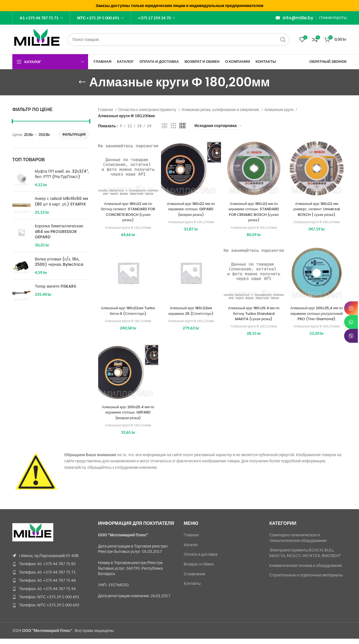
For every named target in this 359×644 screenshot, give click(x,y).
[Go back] (82, 82)
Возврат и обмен (199, 570)
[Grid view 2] (164, 126)
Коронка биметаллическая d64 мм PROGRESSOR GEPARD (59, 232)
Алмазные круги (279, 109)
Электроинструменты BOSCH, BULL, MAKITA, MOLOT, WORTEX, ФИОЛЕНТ (305, 558)
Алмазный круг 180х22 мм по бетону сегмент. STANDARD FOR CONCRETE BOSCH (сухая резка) (128, 212)
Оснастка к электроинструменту (148, 109)
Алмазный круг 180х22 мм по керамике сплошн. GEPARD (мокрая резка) (191, 209)
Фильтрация (74, 134)
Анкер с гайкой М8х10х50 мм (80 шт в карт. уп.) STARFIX (61, 201)
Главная (106, 109)
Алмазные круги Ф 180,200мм (128, 227)
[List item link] (51, 569)
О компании (194, 579)
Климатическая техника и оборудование (306, 571)
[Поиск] (179, 40)
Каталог (191, 550)
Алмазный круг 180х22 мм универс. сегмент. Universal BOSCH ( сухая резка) (317, 209)
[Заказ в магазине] (218, 126)
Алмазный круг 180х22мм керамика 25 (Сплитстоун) (191, 311)
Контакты (192, 589)
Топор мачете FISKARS (55, 286)
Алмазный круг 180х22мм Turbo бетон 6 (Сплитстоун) (128, 311)
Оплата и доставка (201, 560)
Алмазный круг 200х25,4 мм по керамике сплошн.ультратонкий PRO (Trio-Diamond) (317, 316)
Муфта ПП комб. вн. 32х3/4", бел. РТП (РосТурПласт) (62, 174)
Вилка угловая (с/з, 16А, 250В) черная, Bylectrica (59, 262)
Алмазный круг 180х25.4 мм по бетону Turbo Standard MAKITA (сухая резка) (254, 313)
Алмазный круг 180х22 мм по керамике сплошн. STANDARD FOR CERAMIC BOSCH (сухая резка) (254, 212)
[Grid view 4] (182, 126)
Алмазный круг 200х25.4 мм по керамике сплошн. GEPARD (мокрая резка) (128, 418)
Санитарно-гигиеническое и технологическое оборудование (298, 543)
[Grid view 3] (173, 126)
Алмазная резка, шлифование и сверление (221, 109)
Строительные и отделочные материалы (306, 580)
